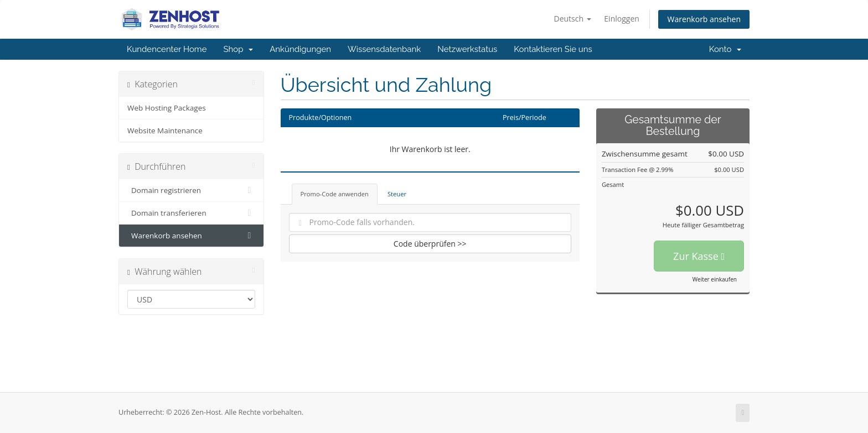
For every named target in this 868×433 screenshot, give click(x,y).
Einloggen (622, 19)
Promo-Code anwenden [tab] (335, 194)
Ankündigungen (300, 49)
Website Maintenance (165, 131)
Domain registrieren (191, 190)
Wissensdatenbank (384, 49)
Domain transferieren (191, 213)
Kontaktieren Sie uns (553, 49)
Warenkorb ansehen (704, 19)
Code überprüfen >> (430, 244)
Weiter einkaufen (715, 279)
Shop (238, 49)
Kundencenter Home (167, 49)
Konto (725, 49)
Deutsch (572, 19)
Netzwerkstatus (467, 49)
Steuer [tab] (397, 194)
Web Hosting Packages (167, 108)
